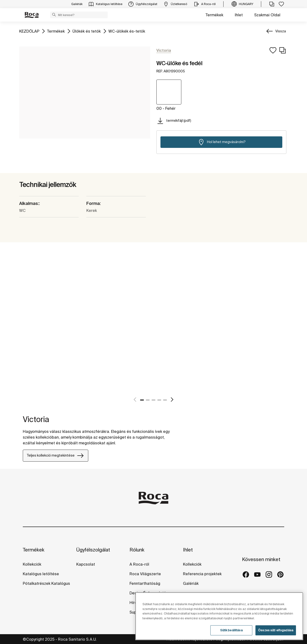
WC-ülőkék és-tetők (127, 31)
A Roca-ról (139, 564)
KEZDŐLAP (29, 31)
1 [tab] (142, 400)
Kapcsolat (86, 564)
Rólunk (137, 550)
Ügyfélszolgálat (93, 550)
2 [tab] (148, 400)
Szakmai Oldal (267, 15)
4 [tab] (159, 400)
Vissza (281, 31)
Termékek (214, 15)
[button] (54, 15)
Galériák (191, 583)
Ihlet (239, 15)
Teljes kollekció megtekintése (56, 456)
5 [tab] (165, 400)
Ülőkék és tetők (87, 31)
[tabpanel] (25, 334)
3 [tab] (153, 400)
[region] (219, 616)
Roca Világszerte (145, 574)
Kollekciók (32, 564)
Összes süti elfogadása (276, 630)
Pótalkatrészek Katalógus (46, 583)
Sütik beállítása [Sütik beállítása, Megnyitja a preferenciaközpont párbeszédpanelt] (231, 630)
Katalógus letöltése (41, 574)
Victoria (36, 419)
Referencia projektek (202, 574)
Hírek (134, 603)
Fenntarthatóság (145, 583)
